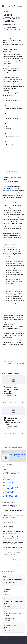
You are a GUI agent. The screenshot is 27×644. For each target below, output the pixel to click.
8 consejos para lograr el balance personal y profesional (11, 390)
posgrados (6, 355)
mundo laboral (7, 485)
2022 (5, 467)
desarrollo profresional (9, 482)
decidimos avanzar (8, 479)
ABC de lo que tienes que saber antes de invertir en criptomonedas (13, 547)
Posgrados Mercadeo (12, 28)
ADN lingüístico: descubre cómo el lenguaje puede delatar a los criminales (13, 553)
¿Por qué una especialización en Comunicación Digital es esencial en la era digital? (13, 516)
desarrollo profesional (9, 481)
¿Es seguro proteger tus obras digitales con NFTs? (13, 510)
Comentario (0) (8, 361)
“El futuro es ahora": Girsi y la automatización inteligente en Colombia (13, 521)
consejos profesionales (9, 353)
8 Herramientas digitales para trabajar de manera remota (12, 421)
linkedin (19, 353)
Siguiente (19, 566)
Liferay (18, 640)
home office (7, 484)
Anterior (8, 566)
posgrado (10, 488)
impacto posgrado (16, 484)
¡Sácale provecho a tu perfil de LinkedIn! (13, 505)
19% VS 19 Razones (9, 526)
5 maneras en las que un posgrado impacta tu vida (13, 532)
